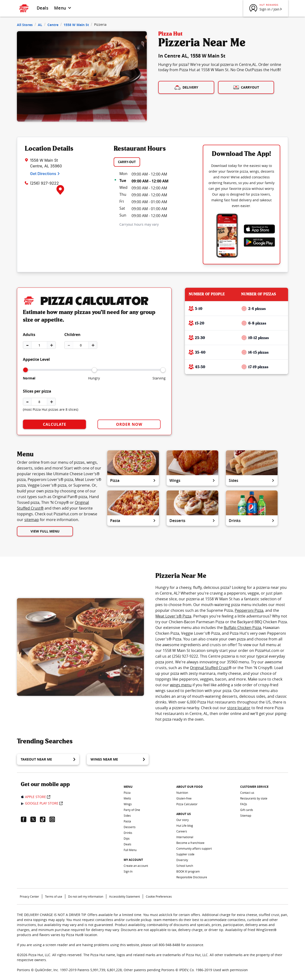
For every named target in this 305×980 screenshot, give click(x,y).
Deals (43, 8)
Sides (252, 480)
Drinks (252, 521)
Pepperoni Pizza (249, 610)
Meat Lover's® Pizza (173, 616)
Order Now (129, 424)
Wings (192, 480)
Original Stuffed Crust (209, 668)
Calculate (55, 424)
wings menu (181, 685)
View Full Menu (45, 531)
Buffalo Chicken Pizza (242, 628)
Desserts (192, 521)
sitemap (32, 520)
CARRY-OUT (127, 162)
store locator (239, 708)
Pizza (133, 480)
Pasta (133, 521)
